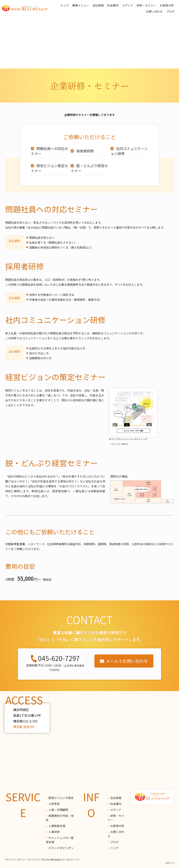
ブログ (170, 11)
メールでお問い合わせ (127, 661)
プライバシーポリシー (16, 860)
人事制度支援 (57, 826)
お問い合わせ (154, 11)
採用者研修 (85, 151)
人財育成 (54, 804)
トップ (64, 5)
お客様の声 (167, 5)
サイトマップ (36, 860)
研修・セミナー (146, 5)
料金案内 (113, 5)
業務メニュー (81, 5)
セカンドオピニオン (61, 848)
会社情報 (98, 5)
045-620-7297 (59, 658)
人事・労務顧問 (58, 810)
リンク (114, 848)
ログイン (170, 863)
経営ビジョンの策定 (61, 798)
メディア (127, 5)
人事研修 (54, 832)
